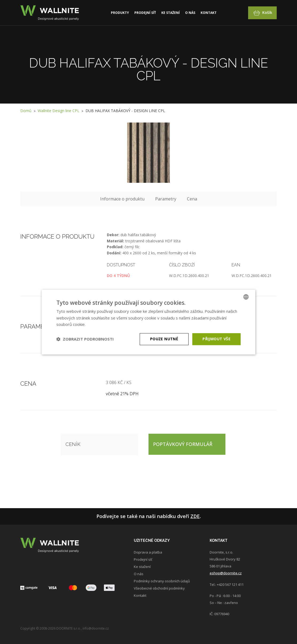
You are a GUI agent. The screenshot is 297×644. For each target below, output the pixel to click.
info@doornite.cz (96, 628)
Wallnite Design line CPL (58, 111)
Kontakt (209, 13)
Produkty (120, 13)
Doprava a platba (148, 552)
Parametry (166, 199)
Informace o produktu (122, 199)
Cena (192, 199)
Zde (195, 516)
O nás (190, 13)
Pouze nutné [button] (164, 339)
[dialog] (148, 322)
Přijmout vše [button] (216, 339)
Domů (26, 111)
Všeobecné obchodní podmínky (159, 588)
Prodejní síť (145, 13)
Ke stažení (171, 13)
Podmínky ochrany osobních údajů (162, 581)
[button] (85, 339)
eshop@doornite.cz (226, 573)
